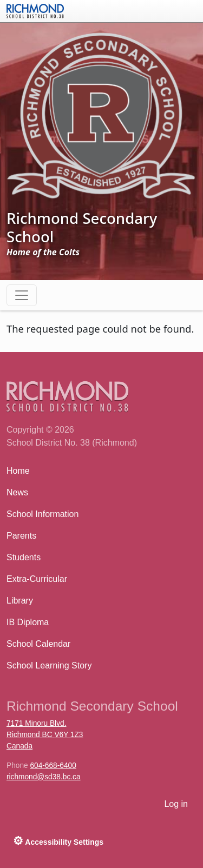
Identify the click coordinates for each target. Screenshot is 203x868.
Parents (21, 536)
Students (24, 557)
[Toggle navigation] (22, 295)
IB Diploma (28, 622)
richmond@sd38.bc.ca (44, 777)
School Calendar (38, 644)
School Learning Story (49, 665)
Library (20, 601)
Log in (176, 804)
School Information (42, 514)
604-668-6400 (53, 766)
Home (18, 471)
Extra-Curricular (37, 579)
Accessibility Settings (58, 841)
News (17, 492)
